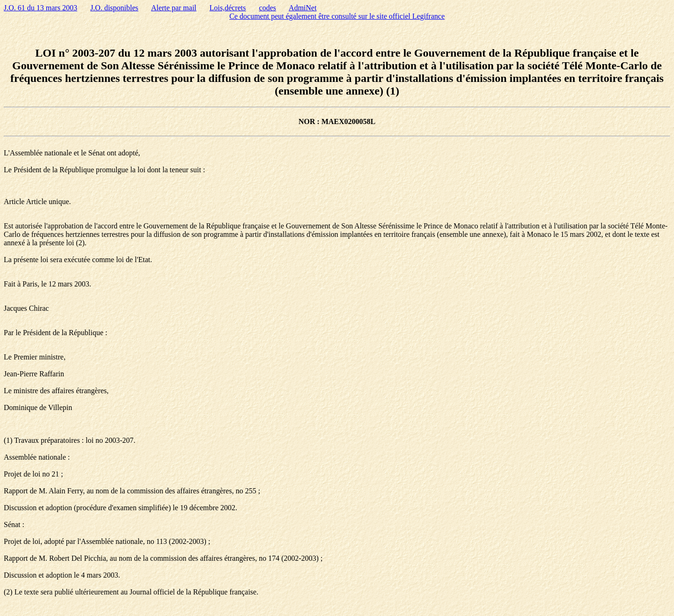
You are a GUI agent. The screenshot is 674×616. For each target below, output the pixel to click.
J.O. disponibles (114, 8)
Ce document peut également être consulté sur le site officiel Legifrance (337, 16)
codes (267, 8)
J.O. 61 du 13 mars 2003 (40, 8)
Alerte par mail (174, 8)
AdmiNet (303, 8)
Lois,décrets (228, 8)
